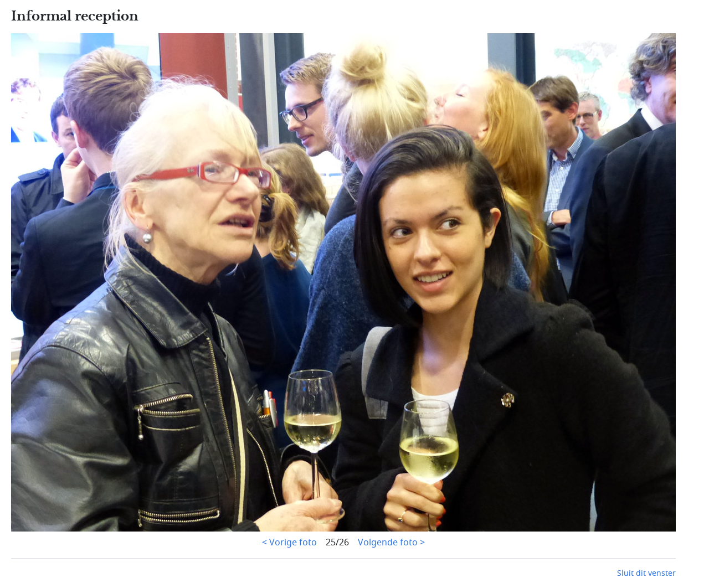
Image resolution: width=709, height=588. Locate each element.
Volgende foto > (391, 543)
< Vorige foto (289, 543)
